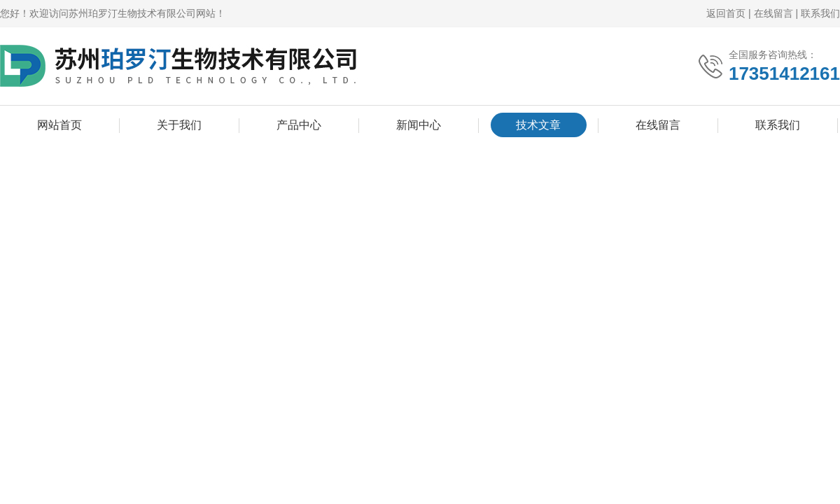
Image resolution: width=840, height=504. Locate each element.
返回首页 (726, 13)
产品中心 (299, 125)
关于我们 (179, 125)
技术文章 (538, 125)
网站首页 (59, 125)
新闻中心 (419, 125)
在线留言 (773, 13)
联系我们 (820, 13)
